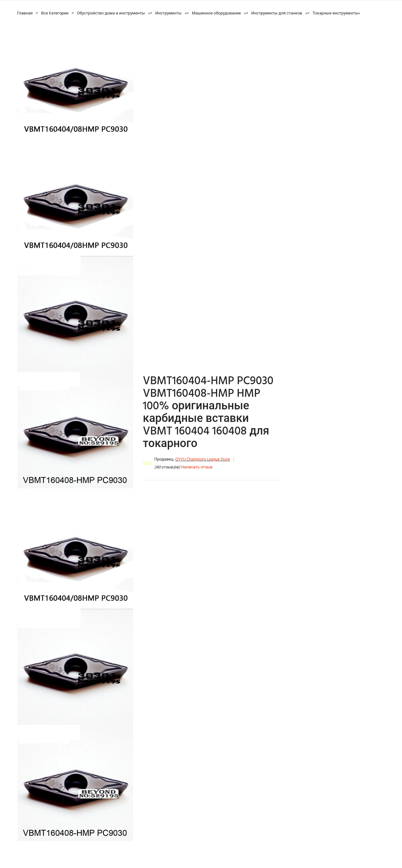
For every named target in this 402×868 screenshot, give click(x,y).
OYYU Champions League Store (203, 459)
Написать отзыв (197, 467)
